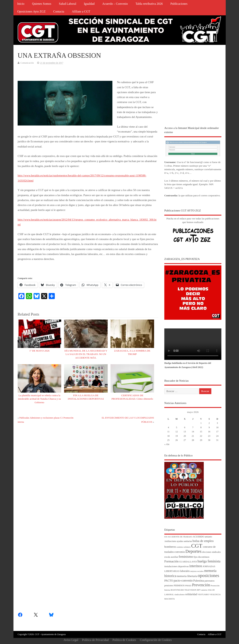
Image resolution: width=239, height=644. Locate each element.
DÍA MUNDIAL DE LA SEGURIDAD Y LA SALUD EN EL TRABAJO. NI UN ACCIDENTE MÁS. (86, 354)
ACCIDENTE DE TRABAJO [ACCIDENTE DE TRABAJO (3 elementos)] (180, 537)
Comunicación (27, 63)
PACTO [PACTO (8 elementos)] (169, 581)
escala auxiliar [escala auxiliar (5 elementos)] (171, 557)
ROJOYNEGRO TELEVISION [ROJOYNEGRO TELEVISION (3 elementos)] (183, 590)
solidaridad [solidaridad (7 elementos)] (191, 594)
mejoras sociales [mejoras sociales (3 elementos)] (197, 571)
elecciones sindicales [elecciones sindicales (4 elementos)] (211, 552)
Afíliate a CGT (81, 12)
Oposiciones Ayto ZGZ (31, 12)
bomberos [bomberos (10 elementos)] (170, 547)
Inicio (21, 4)
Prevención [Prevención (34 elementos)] (201, 585)
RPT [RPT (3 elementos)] (199, 590)
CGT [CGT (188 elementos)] (197, 546)
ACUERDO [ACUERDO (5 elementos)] (199, 537)
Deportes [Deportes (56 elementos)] (193, 551)
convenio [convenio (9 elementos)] (180, 552)
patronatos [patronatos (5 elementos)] (210, 581)
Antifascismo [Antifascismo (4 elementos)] (170, 541)
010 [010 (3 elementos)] (166, 537)
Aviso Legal (71, 640)
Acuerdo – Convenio (115, 4)
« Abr (167, 444)
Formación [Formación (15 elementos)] (171, 561)
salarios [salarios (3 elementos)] (204, 590)
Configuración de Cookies (156, 640)
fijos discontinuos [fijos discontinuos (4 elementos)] (201, 557)
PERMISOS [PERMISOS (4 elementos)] (179, 586)
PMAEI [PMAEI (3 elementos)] (188, 586)
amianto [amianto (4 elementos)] (208, 537)
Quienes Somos (42, 4)
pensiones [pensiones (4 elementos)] (169, 586)
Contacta (59, 12)
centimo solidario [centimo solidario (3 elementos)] (183, 547)
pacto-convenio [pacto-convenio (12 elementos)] (183, 580)
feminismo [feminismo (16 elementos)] (186, 557)
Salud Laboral (68, 4)
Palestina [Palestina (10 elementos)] (199, 580)
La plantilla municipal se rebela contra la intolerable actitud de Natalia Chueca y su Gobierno (39, 399)
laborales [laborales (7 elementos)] (185, 571)
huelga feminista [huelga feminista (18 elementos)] (209, 561)
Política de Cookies (124, 640)
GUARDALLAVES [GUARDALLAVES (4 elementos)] (188, 562)
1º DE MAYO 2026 (39, 351)
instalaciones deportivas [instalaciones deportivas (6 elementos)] (177, 566)
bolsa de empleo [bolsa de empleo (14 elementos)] (203, 541)
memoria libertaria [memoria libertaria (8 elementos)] (187, 576)
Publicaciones (179, 4)
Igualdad (89, 4)
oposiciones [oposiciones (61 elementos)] (209, 575)
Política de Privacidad (95, 640)
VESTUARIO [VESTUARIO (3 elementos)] (203, 594)
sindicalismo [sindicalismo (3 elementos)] (179, 594)
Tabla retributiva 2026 (149, 4)
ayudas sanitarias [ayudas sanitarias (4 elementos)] (184, 541)
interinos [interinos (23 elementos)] (196, 566)
